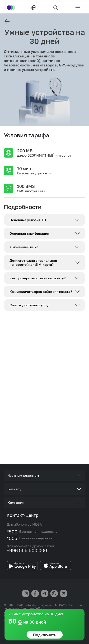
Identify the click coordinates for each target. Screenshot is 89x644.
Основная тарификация (29, 233)
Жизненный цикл (24, 247)
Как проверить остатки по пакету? (37, 278)
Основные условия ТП (28, 220)
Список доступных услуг (30, 305)
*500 (12, 532)
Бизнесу (14, 489)
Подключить (45, 635)
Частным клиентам (23, 475)
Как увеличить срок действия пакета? (41, 292)
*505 (12, 538)
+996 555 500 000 (27, 550)
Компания (16, 502)
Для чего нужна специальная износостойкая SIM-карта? (33, 262)
